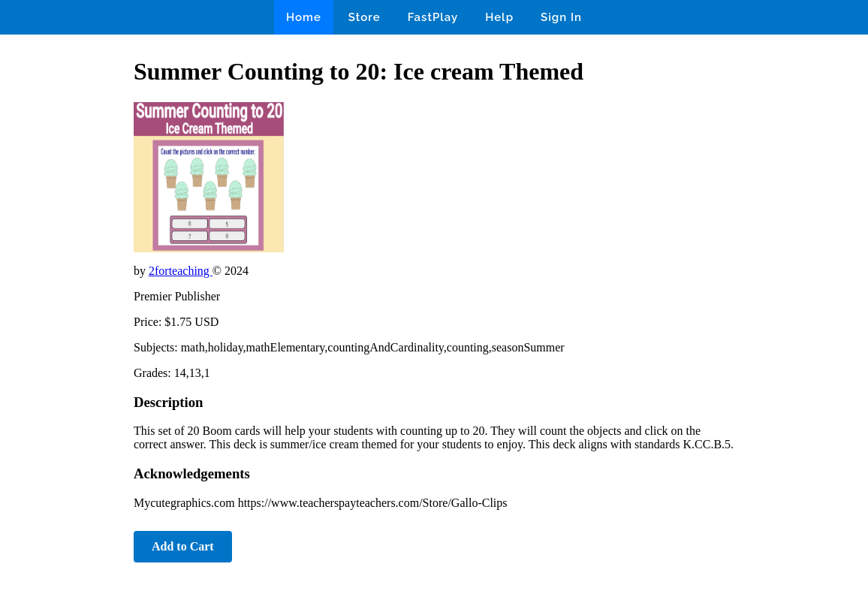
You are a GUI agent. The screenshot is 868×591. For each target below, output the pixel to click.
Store (365, 17)
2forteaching (181, 271)
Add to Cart (183, 546)
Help (499, 17)
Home (304, 17)
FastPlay (433, 17)
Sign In (561, 17)
